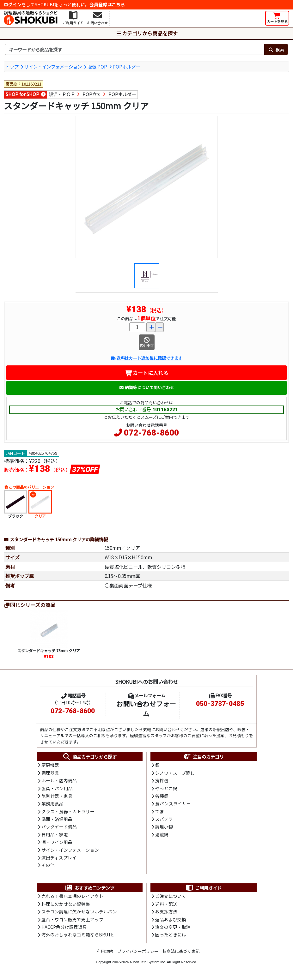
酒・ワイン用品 (57, 842)
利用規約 (105, 951)
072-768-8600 (151, 433)
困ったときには (171, 935)
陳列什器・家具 (57, 796)
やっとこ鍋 (166, 788)
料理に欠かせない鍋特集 (66, 904)
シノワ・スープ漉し (175, 773)
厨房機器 (50, 765)
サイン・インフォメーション (53, 66)
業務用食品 (52, 803)
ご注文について (171, 896)
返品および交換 (171, 919)
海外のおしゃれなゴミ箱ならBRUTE (77, 935)
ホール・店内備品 (59, 780)
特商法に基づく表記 (181, 951)
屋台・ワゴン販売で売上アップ (72, 919)
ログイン (13, 4)
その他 (48, 865)
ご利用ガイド (203, 888)
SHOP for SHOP (22, 94)
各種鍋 (162, 796)
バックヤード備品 (59, 827)
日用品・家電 (55, 834)
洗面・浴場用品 (57, 819)
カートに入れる (146, 373)
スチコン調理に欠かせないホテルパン (79, 911)
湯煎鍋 (162, 834)
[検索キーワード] (134, 50)
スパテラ (164, 819)
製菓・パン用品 (57, 788)
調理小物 (164, 827)
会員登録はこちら (107, 4)
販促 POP (97, 66)
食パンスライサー (173, 803)
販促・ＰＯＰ (62, 94)
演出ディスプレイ (59, 857)
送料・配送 (166, 904)
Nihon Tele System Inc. (148, 962)
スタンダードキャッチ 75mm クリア (49, 650)
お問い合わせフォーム (146, 709)
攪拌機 (162, 780)
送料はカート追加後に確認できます (146, 358)
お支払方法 (166, 911)
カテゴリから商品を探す (147, 33)
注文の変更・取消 (173, 927)
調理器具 (50, 773)
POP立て (92, 94)
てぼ (160, 811)
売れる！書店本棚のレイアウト (72, 896)
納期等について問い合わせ (146, 387)
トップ (12, 66)
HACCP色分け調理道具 (64, 927)
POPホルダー (126, 66)
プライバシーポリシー (138, 951)
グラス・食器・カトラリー (68, 811)
